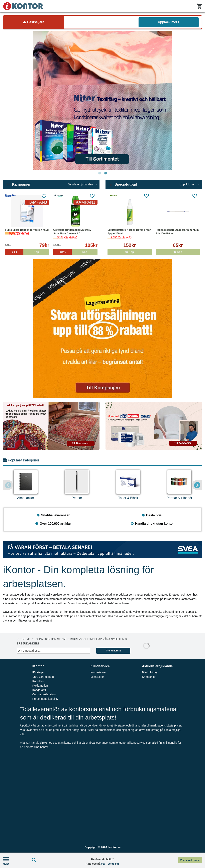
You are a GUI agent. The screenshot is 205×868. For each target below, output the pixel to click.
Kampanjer (149, 677)
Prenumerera (113, 651)
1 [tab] (99, 173)
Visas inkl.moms (190, 860)
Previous (8, 485)
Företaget (38, 672)
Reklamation (40, 686)
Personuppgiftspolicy (45, 699)
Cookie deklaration (44, 694)
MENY (6, 861)
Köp (130, 252)
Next (197, 485)
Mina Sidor (97, 677)
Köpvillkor (38, 681)
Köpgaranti (39, 690)
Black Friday (150, 672)
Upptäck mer (169, 22)
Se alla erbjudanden (82, 184)
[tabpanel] (102, 100)
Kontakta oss (99, 672)
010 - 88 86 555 (110, 864)
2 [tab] (106, 173)
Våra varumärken (43, 677)
